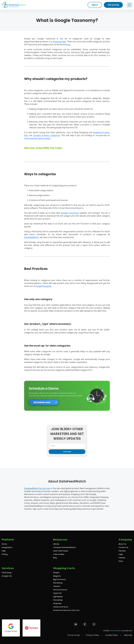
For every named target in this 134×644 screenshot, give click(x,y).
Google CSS (7, 576)
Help (4, 551)
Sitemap (128, 635)
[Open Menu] (129, 5)
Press (121, 561)
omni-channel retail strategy (37, 138)
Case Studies (59, 554)
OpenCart (57, 593)
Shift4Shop (58, 583)
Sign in (95, 5)
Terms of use (73, 635)
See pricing (113, 5)
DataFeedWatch (31, 237)
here (68, 45)
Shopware (57, 603)
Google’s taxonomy (70, 213)
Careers (122, 558)
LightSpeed (58, 597)
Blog (55, 558)
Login (121, 554)
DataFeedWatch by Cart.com (37, 488)
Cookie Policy (112, 635)
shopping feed (59, 42)
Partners (122, 551)
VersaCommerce (61, 607)
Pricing (5, 554)
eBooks (56, 544)
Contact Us (123, 547)
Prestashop (58, 600)
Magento (57, 576)
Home (4, 544)
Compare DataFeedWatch (65, 547)
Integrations (7, 547)
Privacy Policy (92, 635)
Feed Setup (7, 573)
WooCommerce (60, 590)
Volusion (57, 586)
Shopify (56, 573)
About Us (122, 544)
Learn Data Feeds (61, 551)
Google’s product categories (47, 135)
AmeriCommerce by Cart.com (66, 610)
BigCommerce (59, 579)
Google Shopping (43, 286)
